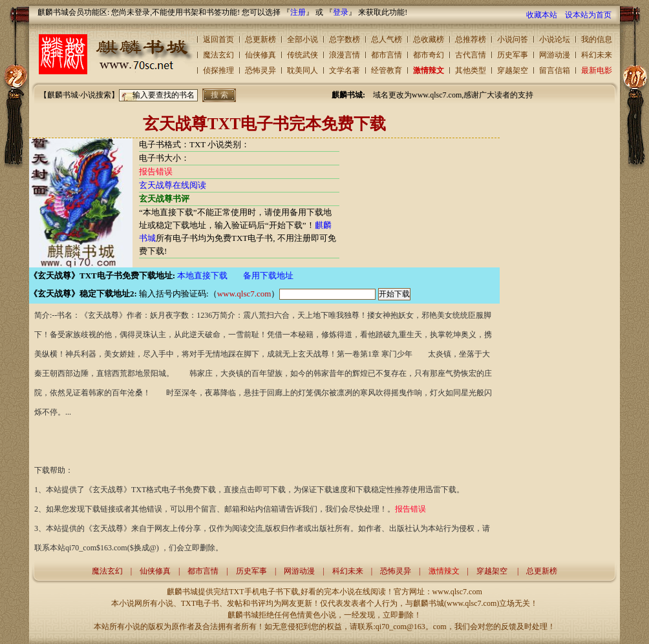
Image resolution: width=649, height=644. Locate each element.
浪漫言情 (345, 55)
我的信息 (597, 39)
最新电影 (597, 70)
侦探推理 (218, 70)
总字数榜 (345, 39)
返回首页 (218, 39)
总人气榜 (387, 39)
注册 (298, 12)
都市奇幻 (429, 55)
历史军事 (513, 55)
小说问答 (513, 39)
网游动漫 (555, 55)
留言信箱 (555, 70)
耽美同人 (303, 70)
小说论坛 (555, 39)
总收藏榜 (429, 39)
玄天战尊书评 (164, 199)
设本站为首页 (588, 15)
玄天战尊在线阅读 (173, 185)
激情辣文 (429, 70)
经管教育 (387, 70)
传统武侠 (303, 55)
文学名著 (345, 70)
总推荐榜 (471, 39)
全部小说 (303, 39)
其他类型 (471, 70)
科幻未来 (597, 55)
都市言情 (387, 55)
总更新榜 (261, 39)
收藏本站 (542, 15)
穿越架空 (513, 70)
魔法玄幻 (218, 55)
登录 (341, 12)
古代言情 (471, 55)
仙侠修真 (261, 55)
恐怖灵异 (261, 70)
